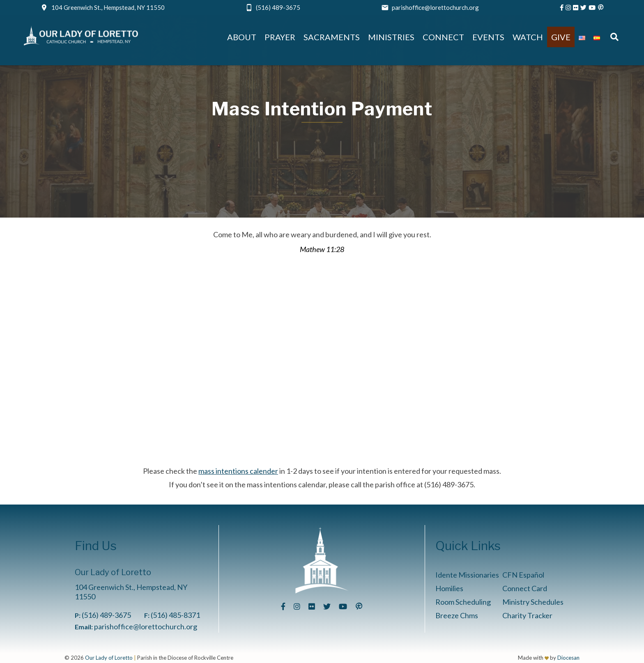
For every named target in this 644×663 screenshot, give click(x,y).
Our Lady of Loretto (109, 658)
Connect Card (525, 588)
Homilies (449, 588)
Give (561, 37)
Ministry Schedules (533, 602)
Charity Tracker (527, 615)
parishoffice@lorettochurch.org (435, 7)
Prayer (280, 37)
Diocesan (568, 658)
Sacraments (332, 37)
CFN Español (523, 575)
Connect (443, 37)
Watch (528, 37)
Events (488, 37)
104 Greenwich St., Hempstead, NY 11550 (108, 7)
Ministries (391, 37)
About (242, 37)
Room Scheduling (463, 602)
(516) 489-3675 (278, 7)
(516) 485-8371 (175, 615)
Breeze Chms (457, 615)
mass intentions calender (238, 471)
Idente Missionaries (467, 575)
